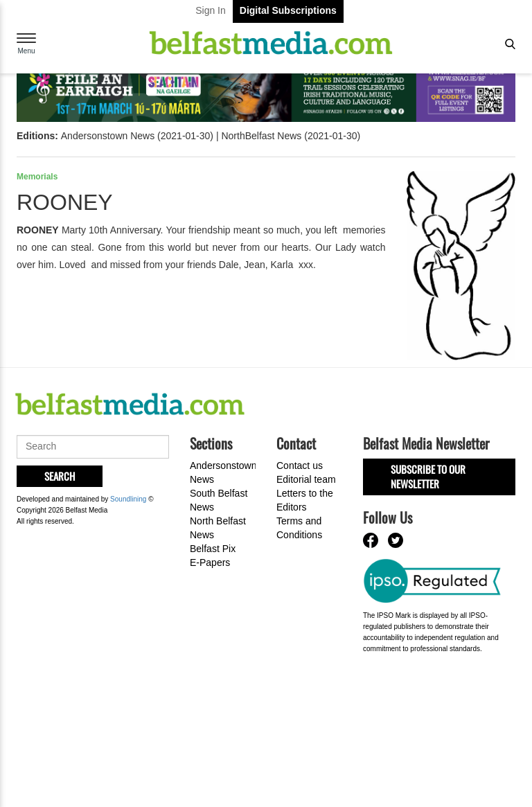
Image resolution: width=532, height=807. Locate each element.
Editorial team (306, 479)
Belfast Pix (213, 549)
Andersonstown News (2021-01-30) (137, 136)
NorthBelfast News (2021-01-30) (291, 136)
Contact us (300, 465)
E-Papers (210, 562)
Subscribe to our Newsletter (428, 476)
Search (60, 476)
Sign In (211, 10)
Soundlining (128, 499)
